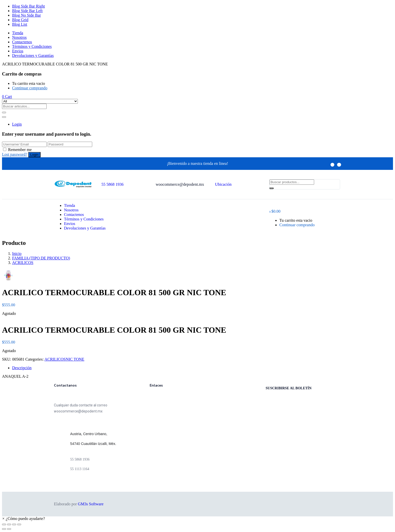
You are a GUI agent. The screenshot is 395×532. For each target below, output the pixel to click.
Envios (18, 51)
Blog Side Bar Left (27, 11)
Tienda (18, 33)
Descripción (22, 368)
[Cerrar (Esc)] (4, 524)
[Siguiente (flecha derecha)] (9, 529)
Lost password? (15, 154)
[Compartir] (9, 524)
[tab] (203, 368)
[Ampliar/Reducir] (19, 524)
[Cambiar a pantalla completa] (14, 524)
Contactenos (22, 42)
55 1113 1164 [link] (80, 469)
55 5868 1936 (113, 184)
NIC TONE (75, 359)
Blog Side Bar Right (28, 6)
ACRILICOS (23, 263)
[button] (7, 97)
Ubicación (223, 184)
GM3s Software (91, 504)
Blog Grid (20, 20)
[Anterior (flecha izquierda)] (4, 529)
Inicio (17, 254)
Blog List (20, 24)
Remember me (20, 150)
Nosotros (19, 37)
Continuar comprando (30, 88)
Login (17, 124)
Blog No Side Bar (26, 15)
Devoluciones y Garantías (33, 55)
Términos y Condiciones (32, 46)
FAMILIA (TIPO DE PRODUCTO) (41, 258)
